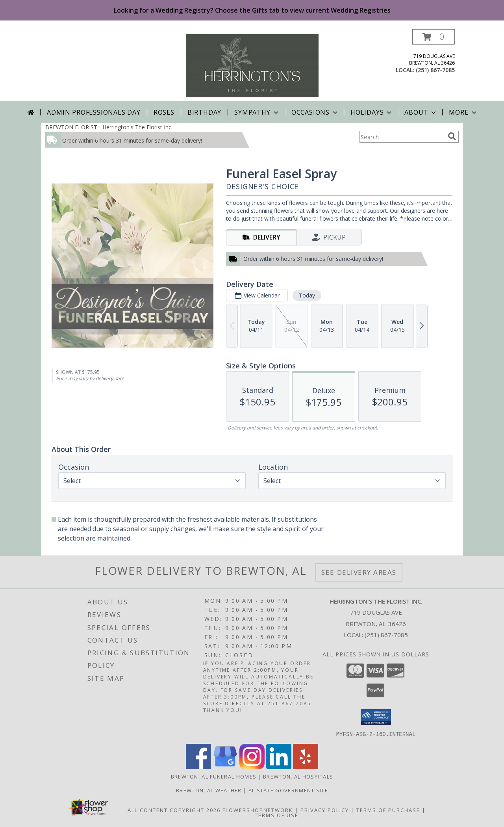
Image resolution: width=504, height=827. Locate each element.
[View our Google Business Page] (225, 767)
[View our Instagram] (252, 767)
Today (307, 295)
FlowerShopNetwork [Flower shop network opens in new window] (258, 810)
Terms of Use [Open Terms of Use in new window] (277, 815)
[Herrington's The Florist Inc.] (252, 65)
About (421, 112)
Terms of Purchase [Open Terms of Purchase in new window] (388, 810)
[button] (434, 37)
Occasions (315, 112)
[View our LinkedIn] (279, 767)
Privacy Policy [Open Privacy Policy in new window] (325, 810)
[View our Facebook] (198, 767)
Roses (164, 112)
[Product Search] (402, 137)
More (463, 112)
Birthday (204, 112)
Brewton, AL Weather (209, 790)
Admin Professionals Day (94, 112)
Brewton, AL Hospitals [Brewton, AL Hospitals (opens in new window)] (298, 776)
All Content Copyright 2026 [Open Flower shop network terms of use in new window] (174, 810)
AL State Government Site (288, 790)
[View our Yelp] (306, 767)
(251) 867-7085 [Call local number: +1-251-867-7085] (435, 70)
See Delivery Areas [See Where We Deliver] (359, 572)
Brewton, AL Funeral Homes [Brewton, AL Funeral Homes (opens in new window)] (214, 776)
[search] (452, 136)
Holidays (372, 112)
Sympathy (257, 112)
